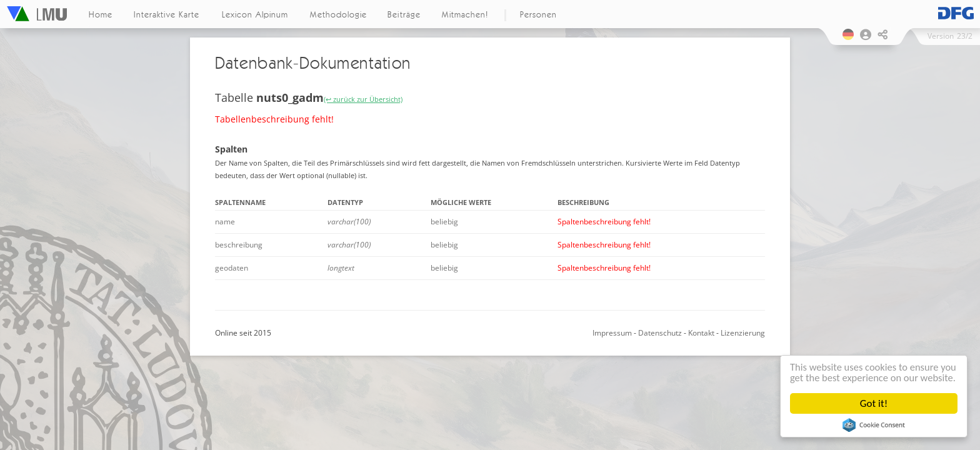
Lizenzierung (743, 333)
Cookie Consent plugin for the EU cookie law (874, 425)
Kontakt (701, 333)
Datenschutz (660, 333)
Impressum (612, 333)
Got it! (874, 403)
